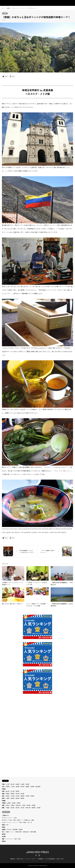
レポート (10, 818)
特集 (3, 839)
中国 (3, 784)
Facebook (36, 855)
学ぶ (3, 832)
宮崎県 (17, 786)
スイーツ (15, 822)
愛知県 (17, 798)
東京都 (17, 808)
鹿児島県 (38, 786)
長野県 (19, 803)
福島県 (22, 796)
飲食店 (4, 841)
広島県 (22, 784)
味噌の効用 (18, 832)
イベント (4, 818)
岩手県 (17, 796)
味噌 (14, 820)
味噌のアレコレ (10, 832)
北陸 (3, 791)
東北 (3, 796)
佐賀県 (8, 786)
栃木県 (22, 808)
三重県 (8, 798)
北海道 (4, 789)
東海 (3, 798)
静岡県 (22, 798)
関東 (3, 808)
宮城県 (8, 796)
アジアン (9, 822)
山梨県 (9, 803)
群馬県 (34, 808)
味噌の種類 (33, 832)
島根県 (17, 784)
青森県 (32, 796)
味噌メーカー (5, 825)
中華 (20, 822)
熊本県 (22, 786)
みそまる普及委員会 (50, 859)
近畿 (3, 805)
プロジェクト (9, 839)
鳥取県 (27, 784)
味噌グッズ (20, 820)
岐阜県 (12, 798)
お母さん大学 (60, 859)
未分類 (4, 836)
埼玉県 (12, 808)
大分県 (12, 786)
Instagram (39, 855)
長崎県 (32, 786)
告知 (15, 818)
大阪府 (24, 805)
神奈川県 (28, 808)
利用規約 (41, 859)
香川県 (17, 794)
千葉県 (8, 808)
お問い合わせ (20, 859)
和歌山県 (18, 805)
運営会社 (13, 859)
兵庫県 (12, 805)
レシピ (4, 822)
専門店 (4, 834)
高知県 (22, 794)
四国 (3, 794)
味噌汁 (25, 822)
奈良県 (29, 805)
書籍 (33, 820)
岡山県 (12, 784)
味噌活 (5, 13)
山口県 (8, 784)
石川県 (12, 791)
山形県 (12, 796)
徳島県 (8, 794)
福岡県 (27, 786)
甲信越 (4, 803)
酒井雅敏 (15, 829)
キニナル (4, 820)
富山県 (8, 791)
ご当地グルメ (5, 815)
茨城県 (39, 808)
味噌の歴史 (26, 832)
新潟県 (14, 803)
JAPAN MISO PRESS (37, 852)
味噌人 (4, 827)
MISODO (9, 829)
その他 (10, 820)
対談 (15, 839)
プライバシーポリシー (31, 859)
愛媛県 (12, 794)
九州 (3, 786)
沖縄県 (4, 801)
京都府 (8, 805)
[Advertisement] (37, 722)
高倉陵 (21, 829)
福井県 (17, 791)
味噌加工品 (27, 820)
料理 (19, 839)
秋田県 (27, 796)
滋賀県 (34, 805)
